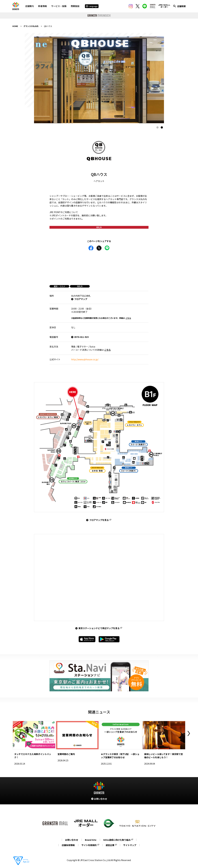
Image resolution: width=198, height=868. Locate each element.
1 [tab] (157, 127)
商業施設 (75, 6)
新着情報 (43, 6)
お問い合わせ (72, 840)
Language (92, 6)
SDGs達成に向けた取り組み (117, 840)
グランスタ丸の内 (31, 26)
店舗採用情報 (68, 845)
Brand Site (91, 840)
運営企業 (110, 845)
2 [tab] (162, 127)
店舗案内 (30, 6)
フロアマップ (81, 299)
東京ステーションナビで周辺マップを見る (99, 628)
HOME (15, 26)
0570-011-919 (81, 337)
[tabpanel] (99, 80)
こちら (128, 318)
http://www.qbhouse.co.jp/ (85, 359)
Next (189, 733)
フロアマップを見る (99, 520)
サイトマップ (130, 845)
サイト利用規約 (89, 845)
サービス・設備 (59, 6)
